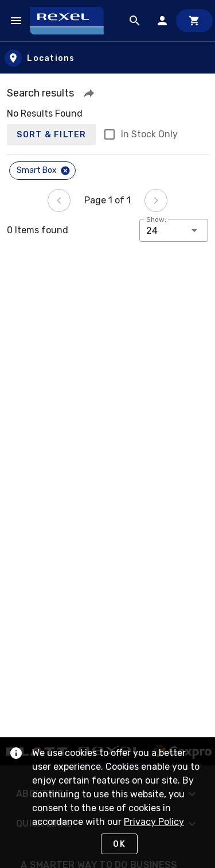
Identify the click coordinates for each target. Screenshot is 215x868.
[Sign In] (162, 21)
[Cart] (194, 21)
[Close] (65, 171)
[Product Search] (135, 21)
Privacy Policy (154, 822)
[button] (89, 93)
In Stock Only (149, 134)
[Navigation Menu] (16, 21)
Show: (156, 219)
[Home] (72, 21)
